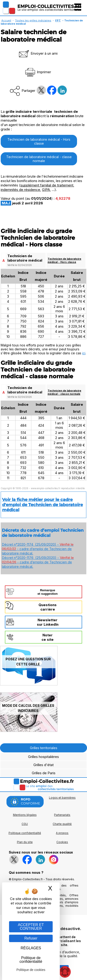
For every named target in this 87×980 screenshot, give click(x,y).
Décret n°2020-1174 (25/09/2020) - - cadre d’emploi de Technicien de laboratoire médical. (38, 549)
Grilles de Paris (44, 773)
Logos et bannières (62, 798)
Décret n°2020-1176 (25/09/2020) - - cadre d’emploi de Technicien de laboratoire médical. (38, 562)
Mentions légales (25, 815)
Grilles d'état (43, 765)
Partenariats (62, 815)
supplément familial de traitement (47, 185)
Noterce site (48, 637)
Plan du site (25, 842)
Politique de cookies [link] (31, 970)
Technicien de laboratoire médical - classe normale (39, 159)
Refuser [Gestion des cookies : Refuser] (31, 938)
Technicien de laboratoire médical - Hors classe (39, 141)
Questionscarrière (48, 607)
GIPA (46, 190)
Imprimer (38, 72)
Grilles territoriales (44, 748)
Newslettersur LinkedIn (48, 622)
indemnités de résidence (20, 190)
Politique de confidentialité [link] (31, 960)
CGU (25, 824)
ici (84, 353)
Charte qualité (62, 824)
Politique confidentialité (25, 833)
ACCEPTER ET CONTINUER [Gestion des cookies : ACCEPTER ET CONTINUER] (31, 927)
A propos (62, 833)
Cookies (62, 842)
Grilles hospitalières (43, 757)
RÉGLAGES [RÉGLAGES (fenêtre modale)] (31, 948)
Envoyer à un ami (38, 53)
